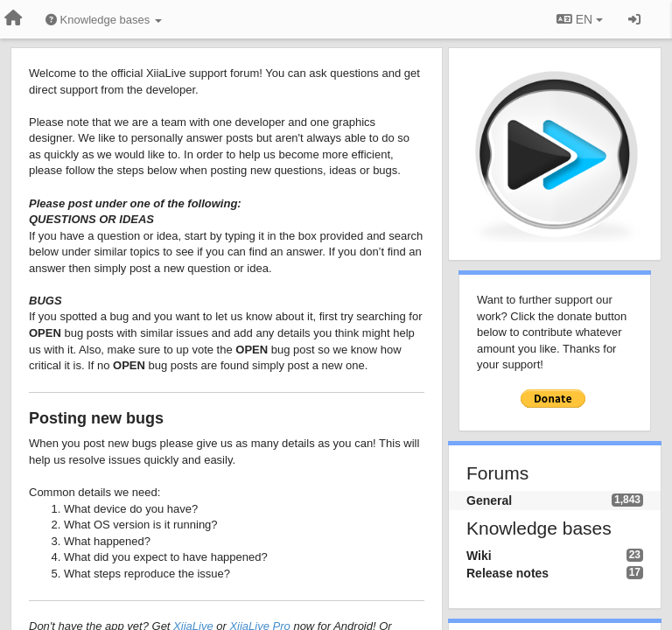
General (489, 500)
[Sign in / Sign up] (634, 19)
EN (580, 19)
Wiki (479, 556)
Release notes (507, 573)
